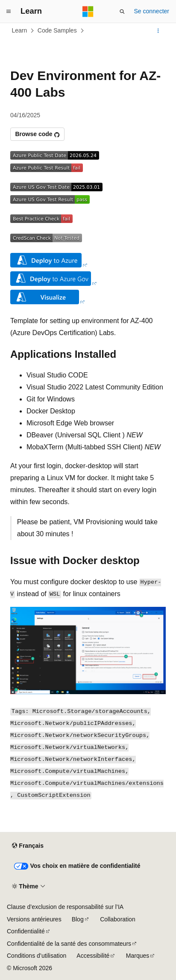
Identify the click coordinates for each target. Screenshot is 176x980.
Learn (20, 30)
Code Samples (57, 30)
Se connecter (152, 11)
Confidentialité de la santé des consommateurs (69, 944)
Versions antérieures (34, 919)
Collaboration (118, 919)
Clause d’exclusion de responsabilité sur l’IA (65, 907)
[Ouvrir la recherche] (122, 12)
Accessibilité (93, 956)
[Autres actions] (158, 31)
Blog (78, 919)
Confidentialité (26, 931)
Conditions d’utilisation (37, 956)
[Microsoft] (88, 12)
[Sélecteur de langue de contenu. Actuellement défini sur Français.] (28, 846)
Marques (138, 956)
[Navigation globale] (9, 12)
